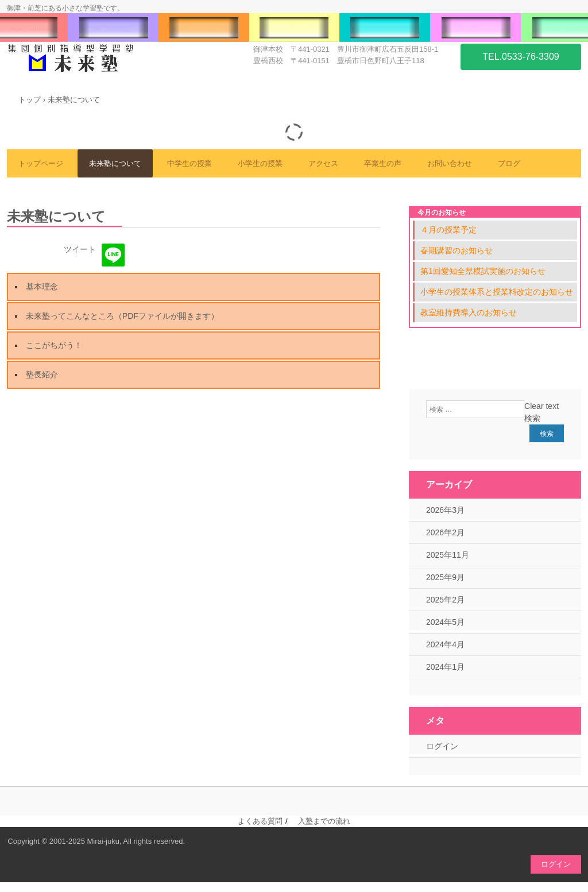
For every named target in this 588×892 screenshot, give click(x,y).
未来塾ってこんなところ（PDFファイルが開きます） (122, 316)
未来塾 (93, 59)
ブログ (509, 163)
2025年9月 (445, 577)
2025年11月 (448, 555)
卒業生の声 (383, 163)
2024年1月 (445, 667)
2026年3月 (445, 510)
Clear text (541, 406)
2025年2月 (445, 600)
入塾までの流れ (324, 821)
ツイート (80, 249)
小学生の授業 (260, 163)
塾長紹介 (42, 374)
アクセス (323, 163)
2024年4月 (445, 644)
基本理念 (42, 287)
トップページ (41, 163)
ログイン (442, 746)
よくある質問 (260, 821)
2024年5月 (445, 622)
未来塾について (115, 163)
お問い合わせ (450, 163)
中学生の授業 (189, 163)
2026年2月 (445, 532)
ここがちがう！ (54, 345)
